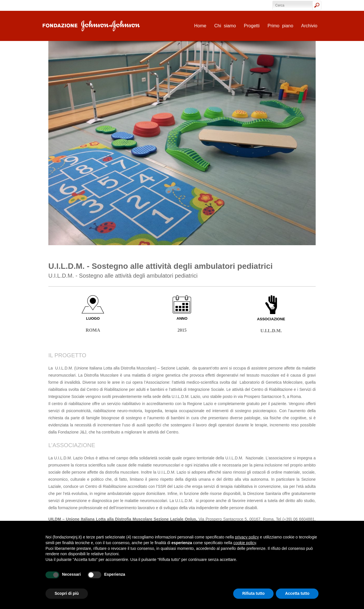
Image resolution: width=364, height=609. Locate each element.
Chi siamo (225, 26)
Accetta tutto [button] (297, 593)
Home (200, 26)
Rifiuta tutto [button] (254, 593)
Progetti (252, 26)
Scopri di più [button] (67, 593)
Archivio (309, 26)
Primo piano (280, 26)
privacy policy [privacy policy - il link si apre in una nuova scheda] (247, 537)
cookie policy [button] (245, 543)
